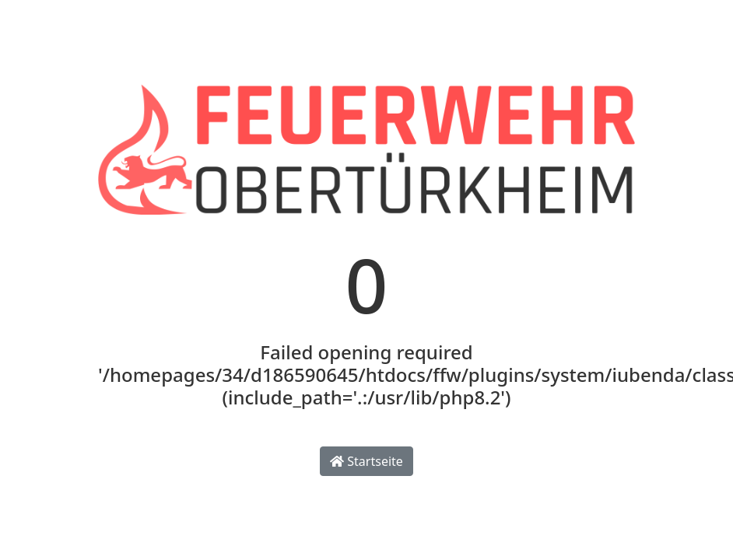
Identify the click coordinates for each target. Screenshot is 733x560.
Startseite (366, 461)
